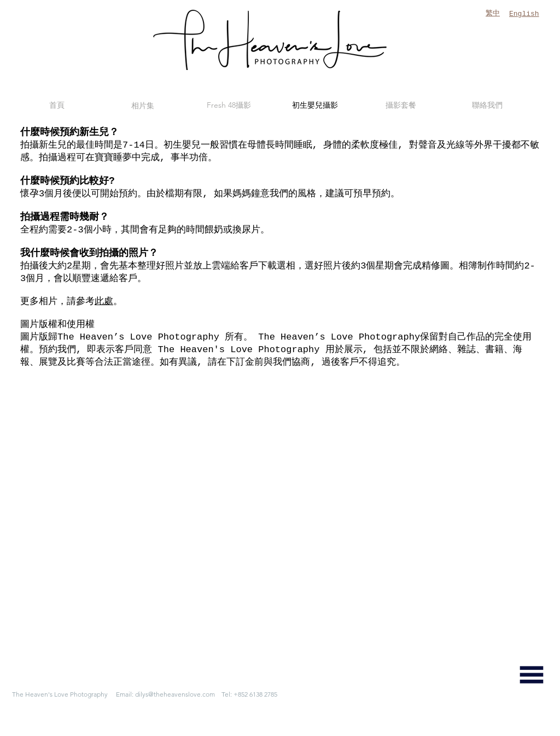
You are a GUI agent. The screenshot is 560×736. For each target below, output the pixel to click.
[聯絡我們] (487, 105)
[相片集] (143, 105)
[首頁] (57, 105)
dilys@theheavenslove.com (175, 694)
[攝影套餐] (401, 105)
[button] (532, 675)
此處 (104, 302)
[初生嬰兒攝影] (315, 105)
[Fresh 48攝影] (229, 105)
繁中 (493, 13)
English (524, 14)
